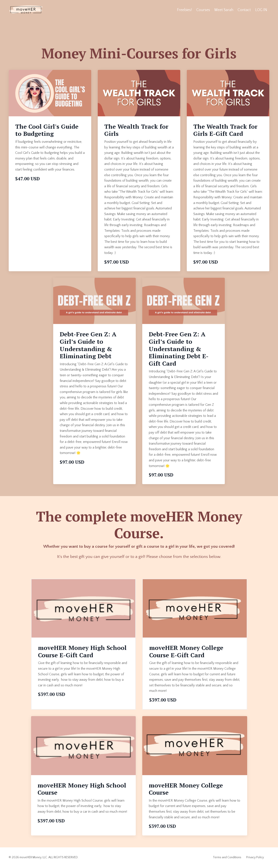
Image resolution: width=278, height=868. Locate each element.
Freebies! (184, 10)
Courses (203, 10)
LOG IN (261, 10)
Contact (244, 10)
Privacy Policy (255, 858)
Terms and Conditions (227, 858)
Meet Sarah (223, 10)
